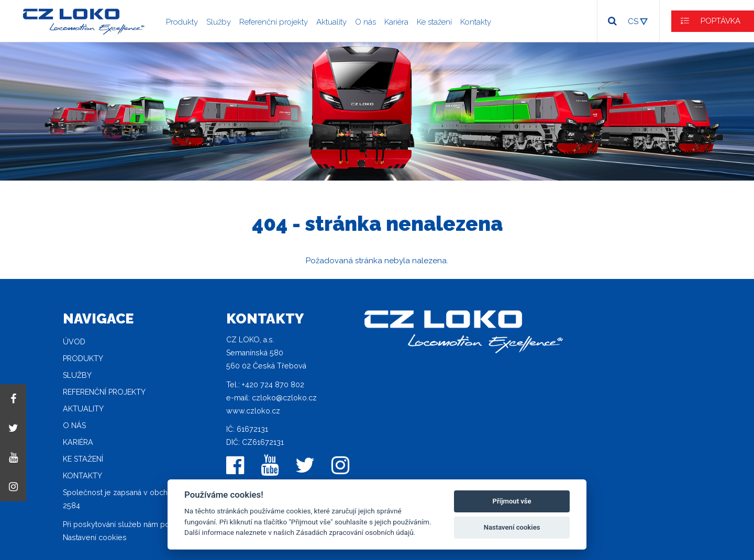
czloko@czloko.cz (284, 398)
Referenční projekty (274, 22)
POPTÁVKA (720, 21)
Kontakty (476, 22)
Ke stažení (434, 22)
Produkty (182, 22)
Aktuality (331, 22)
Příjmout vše (512, 501)
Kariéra (396, 22)
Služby (219, 22)
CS (633, 21)
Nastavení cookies (95, 537)
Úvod (74, 342)
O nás (365, 22)
